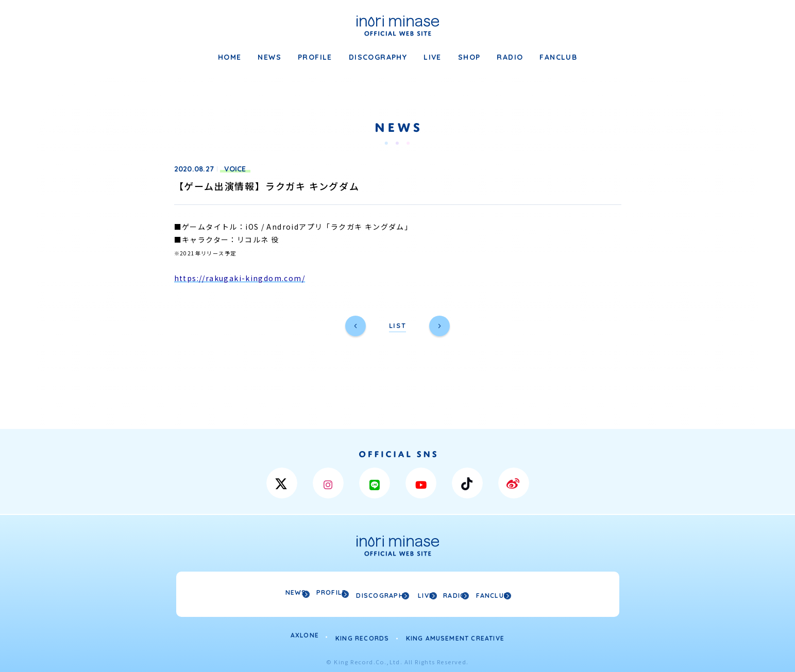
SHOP (469, 57)
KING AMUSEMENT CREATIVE (455, 633)
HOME (230, 57)
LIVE (433, 57)
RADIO (510, 57)
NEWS (269, 57)
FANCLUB (558, 57)
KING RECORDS (362, 633)
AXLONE (305, 633)
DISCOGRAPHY (378, 57)
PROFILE (315, 57)
